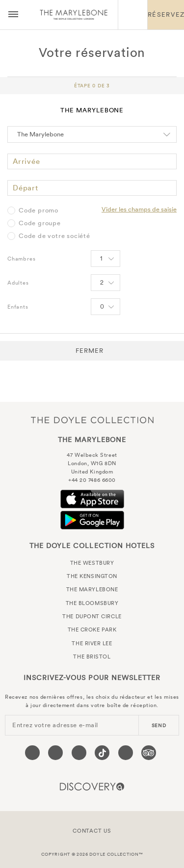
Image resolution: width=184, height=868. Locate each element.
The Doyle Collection (92, 420)
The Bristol (92, 657)
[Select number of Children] (105, 307)
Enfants (18, 307)
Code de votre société (54, 236)
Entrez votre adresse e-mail (55, 725)
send (159, 725)
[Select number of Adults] (105, 283)
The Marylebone (74, 15)
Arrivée (26, 161)
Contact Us (92, 831)
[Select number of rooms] (105, 259)
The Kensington (92, 576)
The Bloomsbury (92, 603)
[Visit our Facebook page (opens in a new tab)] (32, 753)
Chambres (21, 259)
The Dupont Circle (92, 616)
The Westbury (92, 563)
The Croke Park (92, 630)
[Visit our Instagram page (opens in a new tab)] (79, 753)
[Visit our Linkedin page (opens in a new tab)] (126, 753)
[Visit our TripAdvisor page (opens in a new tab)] (149, 753)
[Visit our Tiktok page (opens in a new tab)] (102, 753)
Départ (26, 188)
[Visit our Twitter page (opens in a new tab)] (55, 753)
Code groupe (40, 223)
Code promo (39, 210)
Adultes (18, 283)
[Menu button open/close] (13, 15)
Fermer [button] (90, 351)
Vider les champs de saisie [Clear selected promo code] (139, 209)
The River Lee (92, 643)
